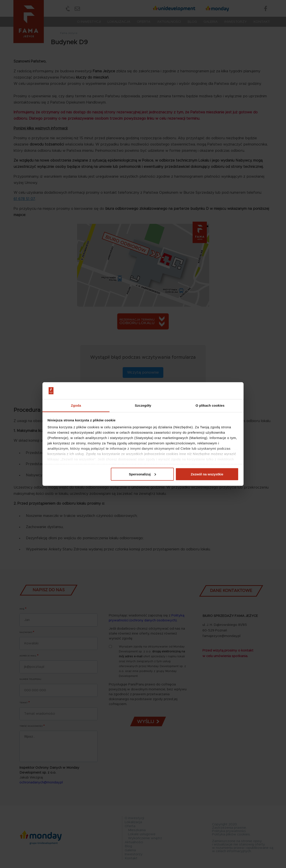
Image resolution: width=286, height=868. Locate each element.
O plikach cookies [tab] (210, 405)
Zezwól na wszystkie (207, 474)
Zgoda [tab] (76, 405)
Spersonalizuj (143, 474)
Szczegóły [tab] (143, 405)
